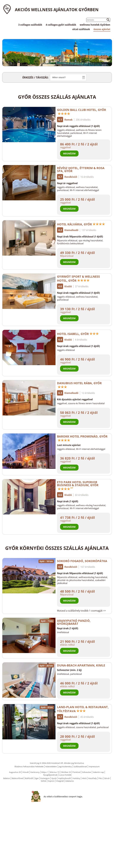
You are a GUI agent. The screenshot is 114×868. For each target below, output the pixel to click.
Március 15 (54, 772)
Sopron (51, 781)
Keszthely (93, 778)
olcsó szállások (81, 29)
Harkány (76, 778)
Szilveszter (87, 772)
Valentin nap (98, 772)
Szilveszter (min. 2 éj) (69, 670)
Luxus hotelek (65, 775)
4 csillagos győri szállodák (61, 25)
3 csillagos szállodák (30, 25)
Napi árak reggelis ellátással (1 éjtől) (78, 126)
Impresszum (94, 766)
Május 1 (45, 772)
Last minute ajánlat (69, 445)
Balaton (7, 778)
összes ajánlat (102, 29)
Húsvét (26, 772)
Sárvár (107, 778)
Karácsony (35, 772)
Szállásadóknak (80, 766)
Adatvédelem (51, 766)
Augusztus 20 (15, 772)
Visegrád (60, 781)
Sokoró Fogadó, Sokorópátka (82, 561)
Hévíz (84, 778)
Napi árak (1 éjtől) (68, 501)
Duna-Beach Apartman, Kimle (81, 665)
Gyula (54, 778)
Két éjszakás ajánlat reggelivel (75, 399)
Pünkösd (76, 772)
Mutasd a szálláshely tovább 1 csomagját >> (81, 611)
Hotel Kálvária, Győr (81, 224)
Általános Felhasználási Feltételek (29, 766)
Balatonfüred (18, 778)
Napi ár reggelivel (67, 183)
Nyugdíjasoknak (50, 775)
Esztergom (45, 778)
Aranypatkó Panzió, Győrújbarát (74, 622)
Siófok (44, 781)
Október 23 (66, 772)
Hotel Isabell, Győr (78, 334)
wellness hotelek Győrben (95, 25)
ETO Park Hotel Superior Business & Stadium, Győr (78, 485)
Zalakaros (70, 781)
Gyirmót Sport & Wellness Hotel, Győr (78, 279)
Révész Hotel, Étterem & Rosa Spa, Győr (81, 169)
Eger (37, 778)
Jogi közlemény (65, 766)
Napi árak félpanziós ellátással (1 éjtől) (80, 237)
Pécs (100, 778)
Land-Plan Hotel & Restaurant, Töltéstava (83, 709)
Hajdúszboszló (64, 778)
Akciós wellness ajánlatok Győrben (57, 10)
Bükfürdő (29, 778)
